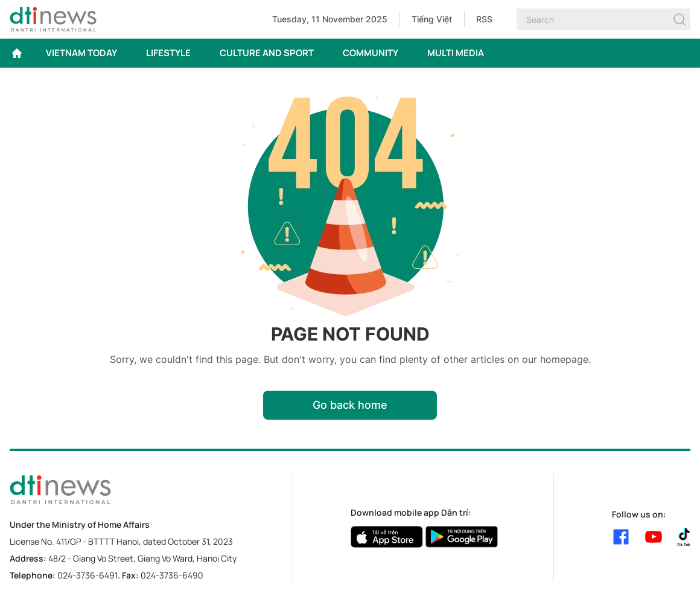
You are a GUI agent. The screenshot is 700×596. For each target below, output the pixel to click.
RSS (484, 19)
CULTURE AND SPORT (267, 53)
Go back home (350, 405)
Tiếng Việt (432, 19)
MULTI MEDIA (456, 53)
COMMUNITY (371, 53)
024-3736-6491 (87, 575)
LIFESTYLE (168, 53)
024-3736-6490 (172, 575)
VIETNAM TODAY (81, 53)
